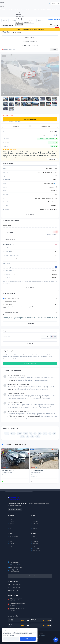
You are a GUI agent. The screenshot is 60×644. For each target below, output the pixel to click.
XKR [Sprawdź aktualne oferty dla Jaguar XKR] (32, 437)
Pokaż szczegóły (52, 159)
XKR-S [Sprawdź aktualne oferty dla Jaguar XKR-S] (38, 437)
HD (18, 93)
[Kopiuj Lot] (57, 131)
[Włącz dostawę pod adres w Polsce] (3, 298)
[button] (5, 99)
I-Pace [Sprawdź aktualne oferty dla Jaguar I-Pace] (26, 433)
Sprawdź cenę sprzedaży (30, 119)
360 (12, 93)
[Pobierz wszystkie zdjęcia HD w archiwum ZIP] (4, 56)
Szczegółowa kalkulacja (44, 126)
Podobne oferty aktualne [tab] (30, 41)
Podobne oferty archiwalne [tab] (30, 46)
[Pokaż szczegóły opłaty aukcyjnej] (12, 252)
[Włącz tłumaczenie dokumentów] (3, 312)
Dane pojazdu (16, 126)
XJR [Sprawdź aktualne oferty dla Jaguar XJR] (54, 433)
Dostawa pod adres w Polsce (12, 298)
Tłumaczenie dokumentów (11, 312)
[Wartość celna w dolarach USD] (46, 337)
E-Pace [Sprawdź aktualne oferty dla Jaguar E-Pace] (7, 433)
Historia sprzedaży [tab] (30, 37)
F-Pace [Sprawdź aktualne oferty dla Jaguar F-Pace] (13, 433)
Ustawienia (11, 639)
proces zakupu (18, 122)
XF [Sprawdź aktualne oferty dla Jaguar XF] (35, 433)
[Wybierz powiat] (30, 304)
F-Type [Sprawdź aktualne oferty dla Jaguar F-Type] (19, 433)
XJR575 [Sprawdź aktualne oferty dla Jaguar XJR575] (22, 437)
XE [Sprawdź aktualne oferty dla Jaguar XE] (31, 433)
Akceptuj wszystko (28, 639)
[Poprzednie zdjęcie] (4, 75)
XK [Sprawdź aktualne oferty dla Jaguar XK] (28, 437)
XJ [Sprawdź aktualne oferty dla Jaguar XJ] (50, 433)
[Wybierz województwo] (30, 301)
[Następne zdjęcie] (56, 75)
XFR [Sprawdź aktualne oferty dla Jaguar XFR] (40, 433)
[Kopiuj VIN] (57, 135)
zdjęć (6, 93)
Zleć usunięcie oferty (30, 364)
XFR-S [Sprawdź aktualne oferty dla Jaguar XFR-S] (45, 433)
